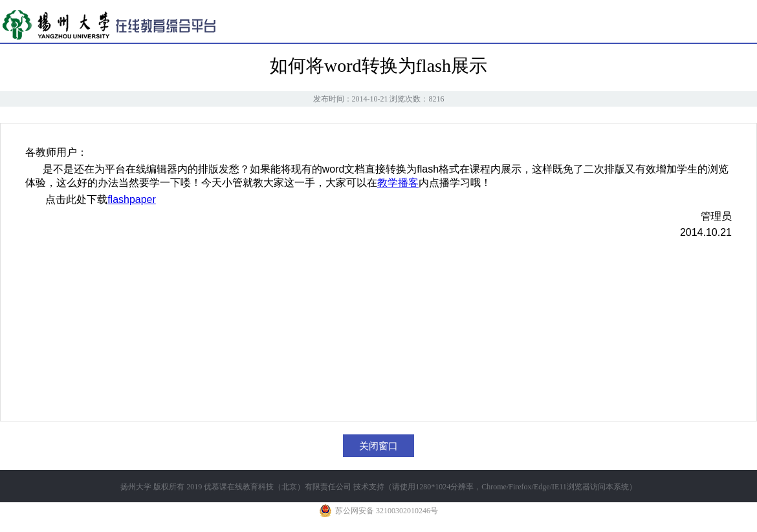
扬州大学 (136, 487)
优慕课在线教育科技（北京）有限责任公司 (278, 487)
